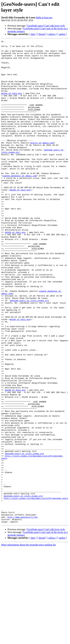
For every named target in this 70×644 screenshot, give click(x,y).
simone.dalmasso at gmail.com (19, 203)
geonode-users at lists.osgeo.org (29, 353)
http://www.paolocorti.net (23, 613)
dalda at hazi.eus (44, 18)
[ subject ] (52, 34)
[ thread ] (42, 34)
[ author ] (62, 34)
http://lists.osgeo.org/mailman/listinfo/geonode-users (36, 590)
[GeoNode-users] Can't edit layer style (46, 26)
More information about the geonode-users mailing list (29, 641)
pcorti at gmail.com (42, 163)
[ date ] (33, 34)
